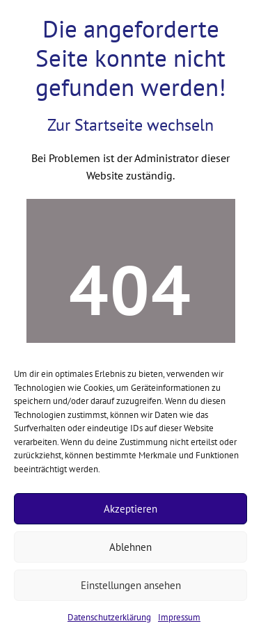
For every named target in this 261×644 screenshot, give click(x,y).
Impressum (179, 617)
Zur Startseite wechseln (130, 125)
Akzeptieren (130, 509)
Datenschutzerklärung (109, 617)
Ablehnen (130, 547)
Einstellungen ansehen (131, 585)
